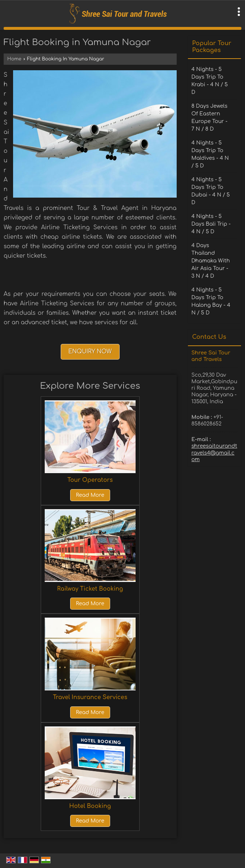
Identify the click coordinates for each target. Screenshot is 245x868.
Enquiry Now (90, 352)
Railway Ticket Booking (90, 589)
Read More (90, 495)
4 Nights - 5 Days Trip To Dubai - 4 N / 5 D (211, 191)
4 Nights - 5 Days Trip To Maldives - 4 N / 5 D (210, 154)
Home (14, 59)
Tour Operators (90, 480)
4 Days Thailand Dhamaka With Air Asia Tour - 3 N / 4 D (211, 261)
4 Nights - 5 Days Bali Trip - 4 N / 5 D (211, 224)
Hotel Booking (90, 806)
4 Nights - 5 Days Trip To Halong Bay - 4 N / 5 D (211, 301)
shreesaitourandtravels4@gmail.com (214, 453)
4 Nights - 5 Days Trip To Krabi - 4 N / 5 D (210, 81)
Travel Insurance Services (90, 697)
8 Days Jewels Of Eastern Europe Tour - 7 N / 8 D (210, 118)
